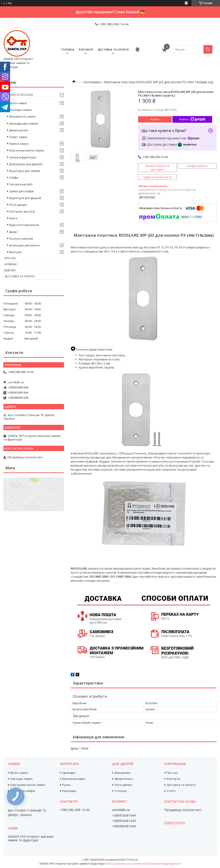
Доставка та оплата (113, 49)
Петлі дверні (18, 205)
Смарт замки (18, 137)
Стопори (120, 791)
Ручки (66, 785)
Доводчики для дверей (26, 164)
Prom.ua (132, 860)
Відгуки (10, 270)
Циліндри (69, 773)
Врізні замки (18, 103)
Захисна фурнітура (23, 157)
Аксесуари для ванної (24, 245)
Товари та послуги (19, 95)
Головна (68, 49)
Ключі (13, 218)
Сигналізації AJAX (21, 184)
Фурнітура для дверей (25, 198)
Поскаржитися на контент (125, 864)
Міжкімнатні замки (22, 116)
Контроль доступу (22, 211)
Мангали (15, 252)
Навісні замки (19, 144)
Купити (155, 119)
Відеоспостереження (24, 225)
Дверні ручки (19, 130)
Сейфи (14, 178)
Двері (13, 232)
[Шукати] (208, 49)
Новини (11, 264)
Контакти (86, 49)
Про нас (10, 258)
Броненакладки (74, 779)
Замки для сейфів (21, 191)
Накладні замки (20, 110)
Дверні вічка (123, 779)
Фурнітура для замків (24, 171)
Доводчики (122, 773)
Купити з (192, 119)
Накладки (69, 791)
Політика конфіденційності (163, 864)
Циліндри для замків (23, 123)
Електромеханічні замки (26, 150)
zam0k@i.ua (16, 382)
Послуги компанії (21, 239)
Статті (171, 791)
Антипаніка (92, 82)
